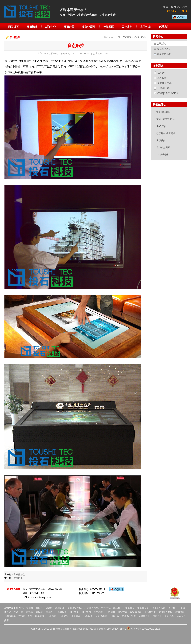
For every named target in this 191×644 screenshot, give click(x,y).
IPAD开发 (161, 126)
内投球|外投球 (91, 608)
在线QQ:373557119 (168, 93)
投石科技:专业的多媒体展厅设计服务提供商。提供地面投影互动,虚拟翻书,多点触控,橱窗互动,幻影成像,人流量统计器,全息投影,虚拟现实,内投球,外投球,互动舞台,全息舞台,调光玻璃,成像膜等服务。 (27, 12)
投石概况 (32, 27)
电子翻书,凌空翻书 (166, 133)
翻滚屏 (49, 608)
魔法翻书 (118, 608)
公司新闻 (161, 44)
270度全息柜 (163, 155)
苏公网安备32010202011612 (143, 629)
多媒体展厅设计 (165, 83)
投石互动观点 (164, 49)
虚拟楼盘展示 (163, 147)
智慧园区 (109, 27)
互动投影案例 (163, 112)
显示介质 (145, 27)
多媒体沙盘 (19, 575)
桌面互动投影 (74, 608)
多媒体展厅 (89, 27)
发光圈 (29, 608)
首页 (118, 37)
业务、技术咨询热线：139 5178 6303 (173, 9)
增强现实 (106, 608)
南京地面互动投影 (165, 119)
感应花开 (60, 608)
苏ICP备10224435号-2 (115, 629)
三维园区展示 (164, 88)
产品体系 (127, 37)
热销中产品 (140, 37)
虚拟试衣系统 (164, 54)
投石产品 (69, 27)
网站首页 (14, 27)
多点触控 (161, 140)
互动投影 (18, 578)
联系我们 (164, 27)
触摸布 (39, 608)
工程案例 (127, 27)
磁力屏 (20, 608)
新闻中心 (50, 27)
